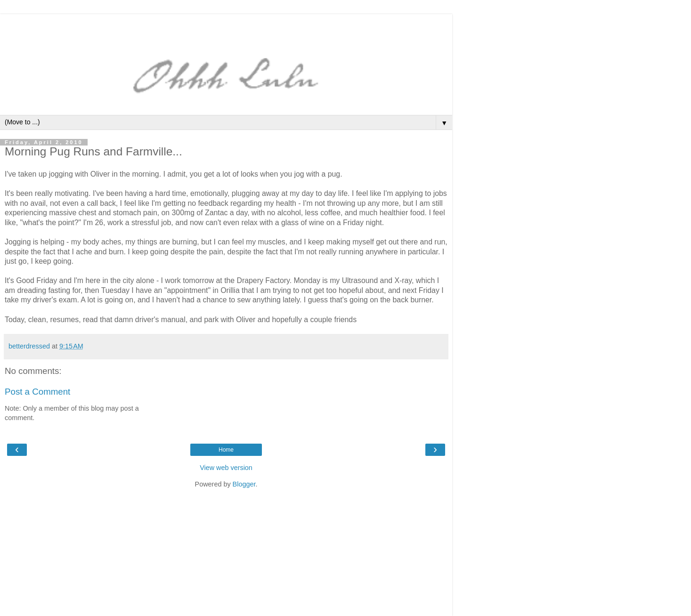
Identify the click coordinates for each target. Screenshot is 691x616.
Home (226, 450)
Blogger (244, 484)
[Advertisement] (226, 26)
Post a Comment (37, 392)
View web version (226, 468)
